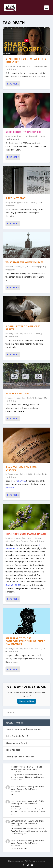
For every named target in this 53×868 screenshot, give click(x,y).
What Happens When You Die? (24, 262)
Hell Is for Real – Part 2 (17, 736)
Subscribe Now (27, 701)
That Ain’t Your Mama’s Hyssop (26, 534)
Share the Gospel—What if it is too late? (26, 60)
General (34, 136)
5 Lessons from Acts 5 (16, 743)
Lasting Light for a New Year (20, 757)
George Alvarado (15, 334)
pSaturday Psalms (13, 541)
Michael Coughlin (15, 398)
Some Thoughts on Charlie (23, 132)
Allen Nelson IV (14, 267)
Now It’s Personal (17, 394)
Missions (39, 538)
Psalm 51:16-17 (13, 585)
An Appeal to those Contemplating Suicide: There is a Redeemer (25, 641)
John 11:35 (21, 481)
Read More (13, 84)
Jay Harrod (12, 136)
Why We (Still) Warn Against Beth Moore (27, 788)
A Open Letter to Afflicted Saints (23, 328)
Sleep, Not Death (16, 198)
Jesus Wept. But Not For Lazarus (21, 468)
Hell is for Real (13, 750)
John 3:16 (10, 488)
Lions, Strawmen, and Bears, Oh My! (23, 729)
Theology (38, 66)
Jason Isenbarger (15, 66)
